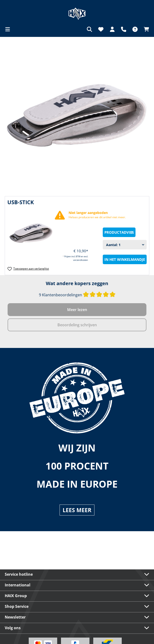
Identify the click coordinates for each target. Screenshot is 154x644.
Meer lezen (77, 310)
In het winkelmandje (125, 259)
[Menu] (9, 29)
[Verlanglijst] (101, 29)
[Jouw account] (112, 29)
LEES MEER (77, 510)
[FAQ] (135, 29)
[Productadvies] (119, 232)
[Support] (124, 29)
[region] (77, 115)
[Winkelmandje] (145, 29)
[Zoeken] (89, 29)
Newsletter (15, 617)
